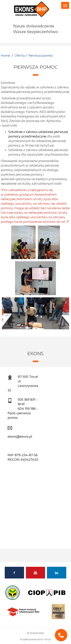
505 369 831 (27, 400)
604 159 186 (27, 409)
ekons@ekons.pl (20, 437)
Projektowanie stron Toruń (35, 639)
